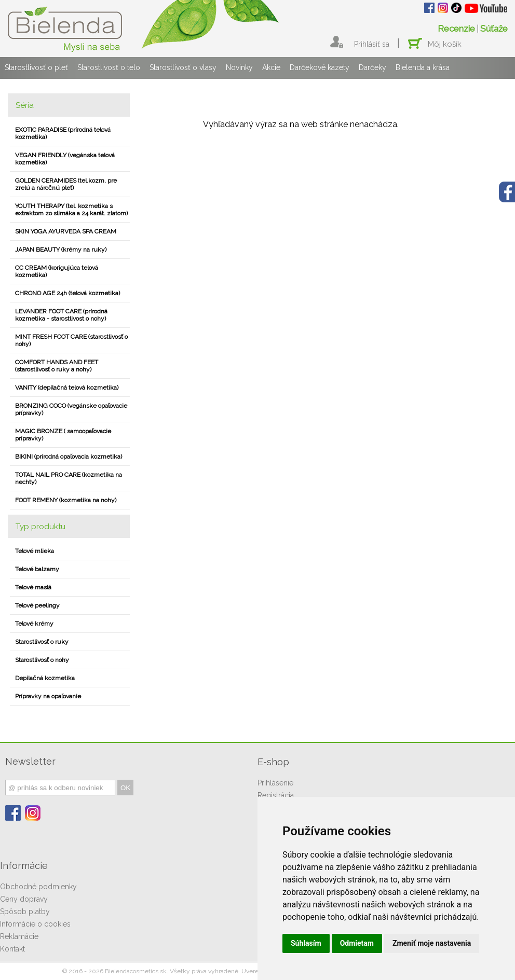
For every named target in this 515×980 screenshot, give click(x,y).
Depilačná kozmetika (45, 678)
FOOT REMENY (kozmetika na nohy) (66, 500)
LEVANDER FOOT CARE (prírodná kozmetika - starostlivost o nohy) (61, 315)
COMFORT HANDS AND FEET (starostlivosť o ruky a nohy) (57, 366)
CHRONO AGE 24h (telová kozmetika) (67, 293)
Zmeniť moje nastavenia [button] (432, 943)
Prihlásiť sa (372, 44)
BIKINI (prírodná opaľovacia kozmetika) (69, 457)
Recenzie (456, 29)
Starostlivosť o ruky (42, 642)
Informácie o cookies (35, 924)
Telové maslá (33, 587)
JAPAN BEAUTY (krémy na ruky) (61, 250)
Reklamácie (19, 936)
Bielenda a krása (423, 67)
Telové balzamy (37, 569)
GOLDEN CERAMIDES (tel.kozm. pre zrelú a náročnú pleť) (66, 184)
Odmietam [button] (357, 943)
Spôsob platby (25, 912)
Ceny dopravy (24, 899)
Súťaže (494, 29)
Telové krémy (34, 624)
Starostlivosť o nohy (42, 660)
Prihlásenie (275, 783)
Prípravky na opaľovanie (48, 696)
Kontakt (12, 949)
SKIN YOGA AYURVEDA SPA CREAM (66, 231)
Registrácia (276, 795)
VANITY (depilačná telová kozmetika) (67, 388)
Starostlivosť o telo (109, 67)
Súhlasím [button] (306, 943)
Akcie (271, 67)
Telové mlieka (35, 551)
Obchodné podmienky (38, 887)
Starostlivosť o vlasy (183, 67)
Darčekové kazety (320, 67)
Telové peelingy (37, 605)
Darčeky (372, 67)
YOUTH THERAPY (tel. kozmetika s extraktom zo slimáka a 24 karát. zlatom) (71, 210)
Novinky (239, 67)
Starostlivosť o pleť (36, 67)
